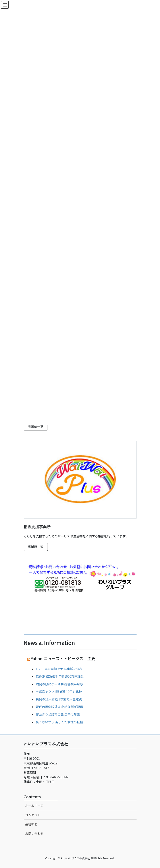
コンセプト (33, 815)
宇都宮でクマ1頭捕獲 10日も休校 (59, 692)
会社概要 (31, 824)
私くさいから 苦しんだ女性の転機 (59, 722)
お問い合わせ (35, 833)
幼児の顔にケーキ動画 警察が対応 (59, 684)
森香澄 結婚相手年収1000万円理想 (60, 676)
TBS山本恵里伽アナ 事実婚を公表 (59, 669)
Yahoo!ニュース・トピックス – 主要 (63, 658)
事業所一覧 (36, 426)
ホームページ (34, 806)
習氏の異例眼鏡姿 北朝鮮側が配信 (59, 707)
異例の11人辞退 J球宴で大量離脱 (59, 699)
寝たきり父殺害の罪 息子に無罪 (58, 714)
